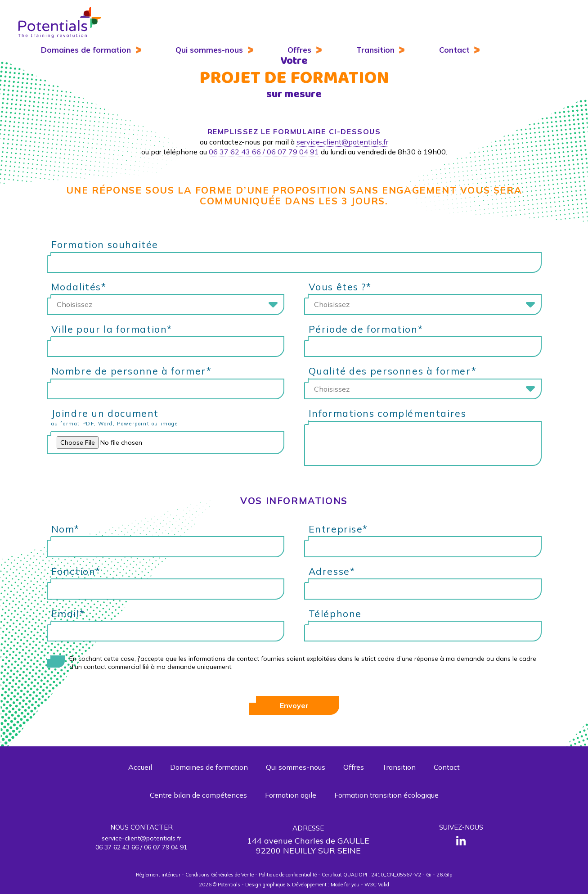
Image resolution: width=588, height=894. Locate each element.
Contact (454, 50)
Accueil (140, 767)
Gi (429, 875)
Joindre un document (168, 418)
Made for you (345, 885)
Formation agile (291, 795)
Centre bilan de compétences (198, 795)
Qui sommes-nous (209, 50)
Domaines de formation (86, 50)
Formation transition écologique (386, 795)
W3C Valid (377, 885)
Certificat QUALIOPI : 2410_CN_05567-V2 (371, 875)
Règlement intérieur (158, 875)
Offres (299, 50)
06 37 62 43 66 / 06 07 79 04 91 (264, 152)
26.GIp (444, 875)
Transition (375, 50)
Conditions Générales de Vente (220, 875)
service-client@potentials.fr (342, 142)
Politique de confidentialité (288, 875)
